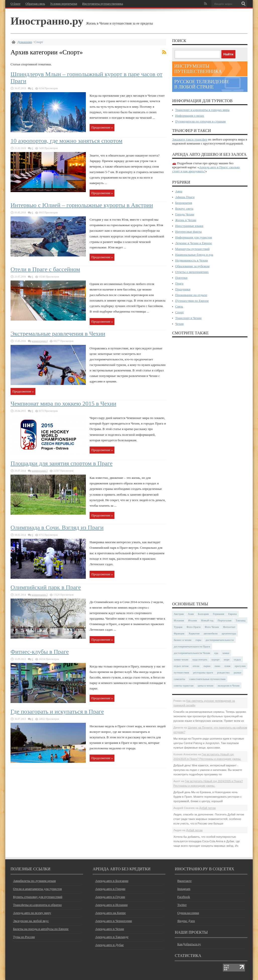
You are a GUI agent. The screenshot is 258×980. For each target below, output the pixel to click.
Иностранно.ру (47, 21)
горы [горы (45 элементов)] (198, 640)
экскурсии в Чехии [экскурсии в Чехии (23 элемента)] (229, 685)
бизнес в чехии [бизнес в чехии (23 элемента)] (183, 640)
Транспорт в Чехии (188, 318)
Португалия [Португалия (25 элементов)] (224, 620)
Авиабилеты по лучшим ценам (34, 881)
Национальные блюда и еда (194, 255)
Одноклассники (188, 913)
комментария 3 (40, 471)
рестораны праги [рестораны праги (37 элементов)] (203, 672)
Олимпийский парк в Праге (46, 587)
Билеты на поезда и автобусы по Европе (41, 929)
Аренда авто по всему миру (32, 913)
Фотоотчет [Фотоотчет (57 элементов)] (229, 627)
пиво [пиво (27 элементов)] (217, 666)
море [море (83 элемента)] (227, 659)
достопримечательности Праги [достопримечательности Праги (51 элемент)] (192, 646)
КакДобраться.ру (189, 944)
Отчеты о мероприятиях (192, 272)
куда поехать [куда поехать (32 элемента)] (200, 659)
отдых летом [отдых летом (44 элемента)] (181, 666)
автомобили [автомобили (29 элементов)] (210, 633)
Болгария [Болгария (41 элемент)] (203, 614)
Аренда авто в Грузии (110, 897)
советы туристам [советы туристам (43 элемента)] (184, 685)
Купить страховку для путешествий (38, 897)
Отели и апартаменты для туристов (37, 889)
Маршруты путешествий (192, 249)
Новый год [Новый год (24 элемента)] (207, 620)
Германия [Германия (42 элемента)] (218, 614)
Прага (179, 283)
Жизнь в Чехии (186, 220)
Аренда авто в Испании (111, 905)
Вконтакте (184, 881)
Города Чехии (185, 214)
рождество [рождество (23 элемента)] (223, 672)
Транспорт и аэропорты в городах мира (202, 110)
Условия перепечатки (63, 4)
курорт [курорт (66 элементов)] (216, 659)
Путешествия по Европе (192, 301)
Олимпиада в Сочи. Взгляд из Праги (57, 527)
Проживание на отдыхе (191, 295)
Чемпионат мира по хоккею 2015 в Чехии (63, 403)
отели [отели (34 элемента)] (196, 666)
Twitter (182, 905)
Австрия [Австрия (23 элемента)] (179, 614)
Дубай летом (208, 808)
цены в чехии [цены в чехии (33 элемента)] (206, 685)
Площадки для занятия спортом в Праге (61, 463)
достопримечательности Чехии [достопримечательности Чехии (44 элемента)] (192, 653)
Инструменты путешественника (103, 4)
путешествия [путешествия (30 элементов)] (182, 672)
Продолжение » (102, 127)
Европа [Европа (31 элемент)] (232, 614)
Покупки (181, 278)
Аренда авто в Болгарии (112, 881)
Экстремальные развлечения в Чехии (58, 334)
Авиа (179, 191)
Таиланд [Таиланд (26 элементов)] (241, 620)
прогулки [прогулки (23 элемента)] (240, 666)
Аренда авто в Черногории (114, 921)
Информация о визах (190, 116)
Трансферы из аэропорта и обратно (37, 905)
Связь (179, 306)
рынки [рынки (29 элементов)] (237, 672)
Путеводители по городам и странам (200, 121)
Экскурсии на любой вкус (31, 921)
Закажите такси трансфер (190, 139)
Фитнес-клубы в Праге (40, 652)
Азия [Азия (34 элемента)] (191, 614)
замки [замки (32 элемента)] (226, 653)
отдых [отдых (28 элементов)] (237, 659)
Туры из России (24, 937)
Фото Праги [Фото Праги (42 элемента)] (193, 627)
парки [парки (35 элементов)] (207, 666)
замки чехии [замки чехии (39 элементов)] (181, 659)
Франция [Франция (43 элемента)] (179, 633)
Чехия (179, 324)
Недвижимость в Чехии (191, 260)
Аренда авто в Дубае (109, 945)
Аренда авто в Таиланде (112, 937)
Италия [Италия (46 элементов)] (192, 620)
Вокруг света (184, 208)
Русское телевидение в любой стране (202, 84)
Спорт (179, 312)
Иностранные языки (189, 226)
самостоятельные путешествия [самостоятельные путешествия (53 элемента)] (207, 679)
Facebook (184, 897)
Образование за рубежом (192, 266)
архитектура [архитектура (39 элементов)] (229, 633)
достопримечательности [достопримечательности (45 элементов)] (220, 640)
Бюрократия (184, 203)
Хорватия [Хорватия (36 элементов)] (194, 633)
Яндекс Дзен (186, 921)
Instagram (184, 889)
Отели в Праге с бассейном (45, 269)
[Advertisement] (210, 469)
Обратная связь (35, 4)
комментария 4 (40, 341)
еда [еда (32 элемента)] (216, 653)
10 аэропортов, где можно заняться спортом (67, 141)
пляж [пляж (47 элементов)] (227, 666)
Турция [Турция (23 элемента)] (178, 627)
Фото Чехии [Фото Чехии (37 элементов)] (212, 627)
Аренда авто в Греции (110, 889)
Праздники (183, 289)
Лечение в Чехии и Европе (194, 243)
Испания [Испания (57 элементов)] (179, 620)
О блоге (16, 4)
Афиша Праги (185, 197)
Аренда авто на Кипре (110, 913)
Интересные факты (188, 232)
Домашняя (25, 42)
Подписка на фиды (164, 52)
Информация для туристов (193, 237)
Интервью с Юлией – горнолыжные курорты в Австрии (82, 205)
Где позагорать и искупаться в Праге (57, 712)
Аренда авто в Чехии (110, 929)
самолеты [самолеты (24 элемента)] (180, 679)
